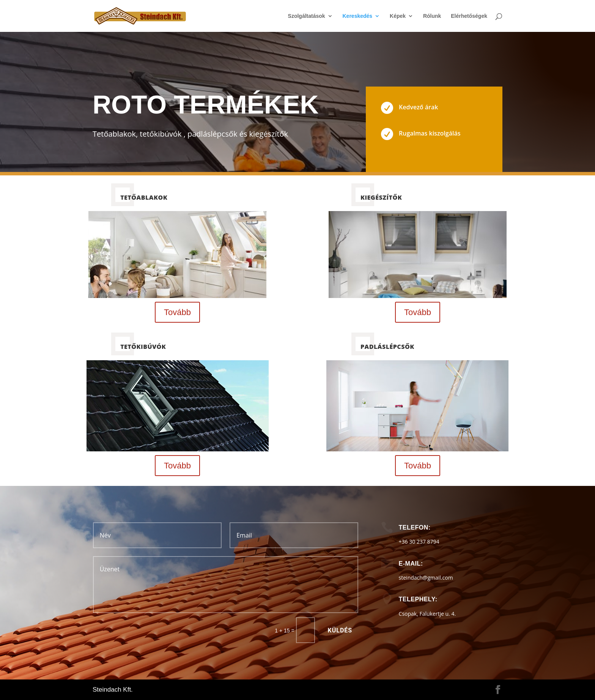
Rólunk (432, 16)
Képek (398, 16)
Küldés (340, 630)
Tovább (177, 312)
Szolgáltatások (307, 16)
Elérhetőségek (469, 16)
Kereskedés (358, 16)
